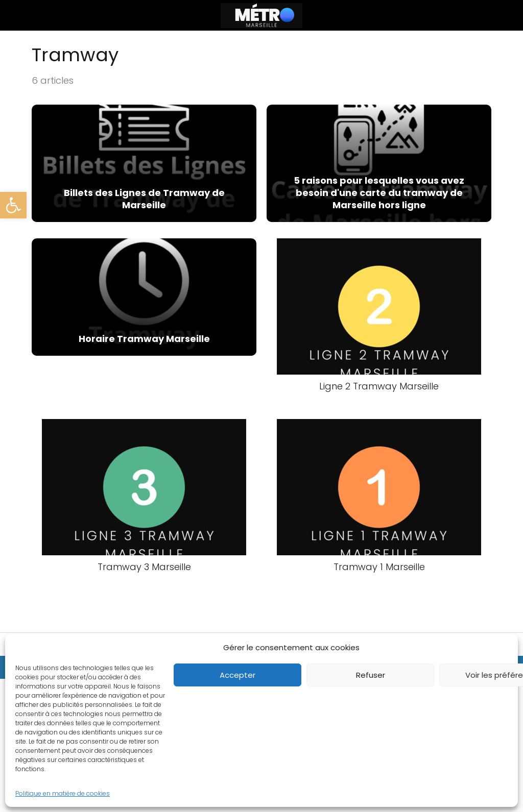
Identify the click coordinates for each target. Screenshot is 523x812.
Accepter (237, 675)
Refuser (371, 675)
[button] (13, 205)
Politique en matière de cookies (63, 793)
